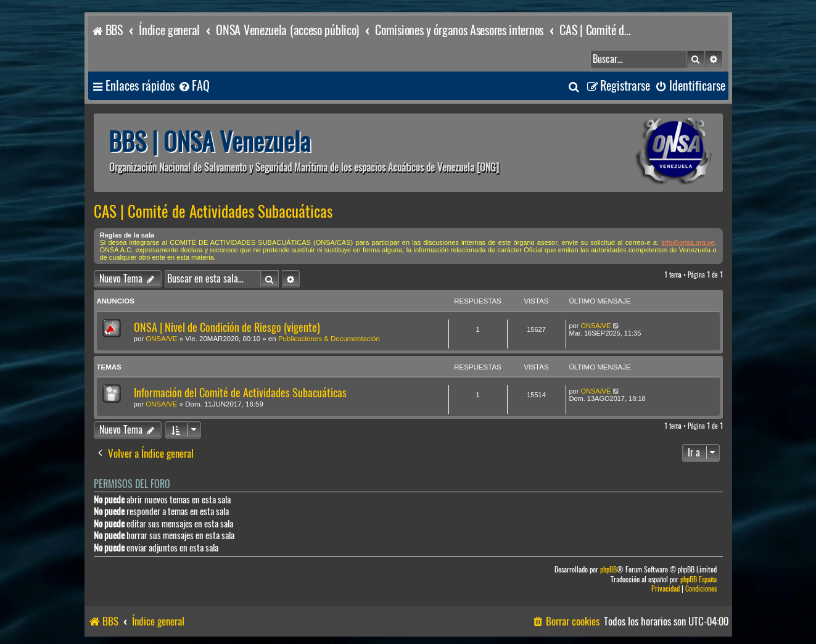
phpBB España (699, 580)
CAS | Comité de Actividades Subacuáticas (213, 212)
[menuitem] (194, 86)
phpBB (608, 570)
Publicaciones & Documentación (329, 339)
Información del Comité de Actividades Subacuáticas (240, 393)
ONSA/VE (161, 339)
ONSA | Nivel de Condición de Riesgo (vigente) (227, 327)
